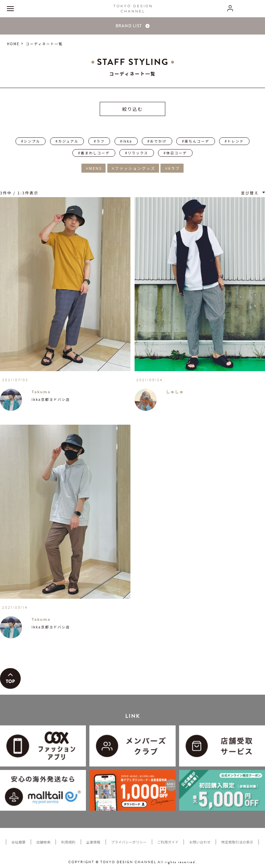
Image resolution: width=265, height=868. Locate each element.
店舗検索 (43, 842)
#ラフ (99, 141)
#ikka (126, 141)
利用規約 (68, 842)
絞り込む (132, 109)
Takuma (41, 392)
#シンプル (31, 141)
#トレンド (234, 141)
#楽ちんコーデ (196, 141)
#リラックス (136, 153)
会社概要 (18, 842)
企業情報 (93, 842)
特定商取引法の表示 (237, 842)
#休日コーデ (175, 153)
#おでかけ (157, 141)
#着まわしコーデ (94, 153)
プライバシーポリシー (129, 842)
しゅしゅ (175, 392)
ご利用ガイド (168, 842)
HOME (13, 44)
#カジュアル (67, 141)
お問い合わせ (200, 842)
